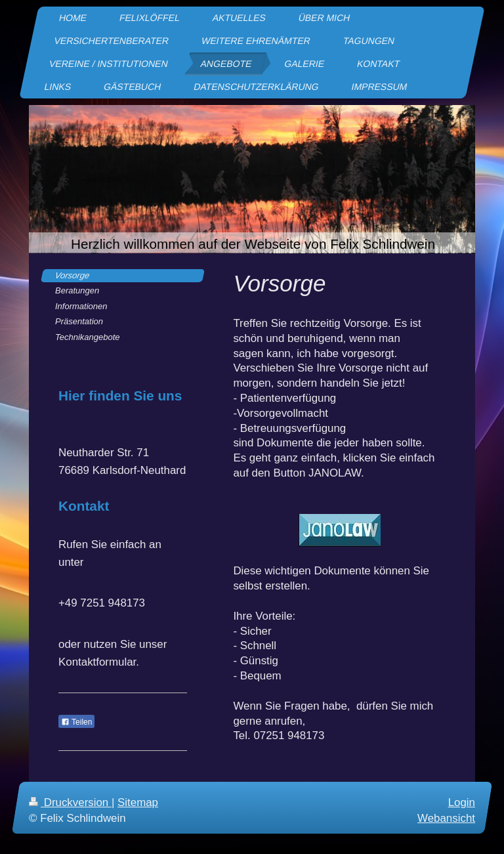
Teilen (76, 722)
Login (462, 802)
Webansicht (446, 818)
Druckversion (70, 802)
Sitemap (138, 802)
